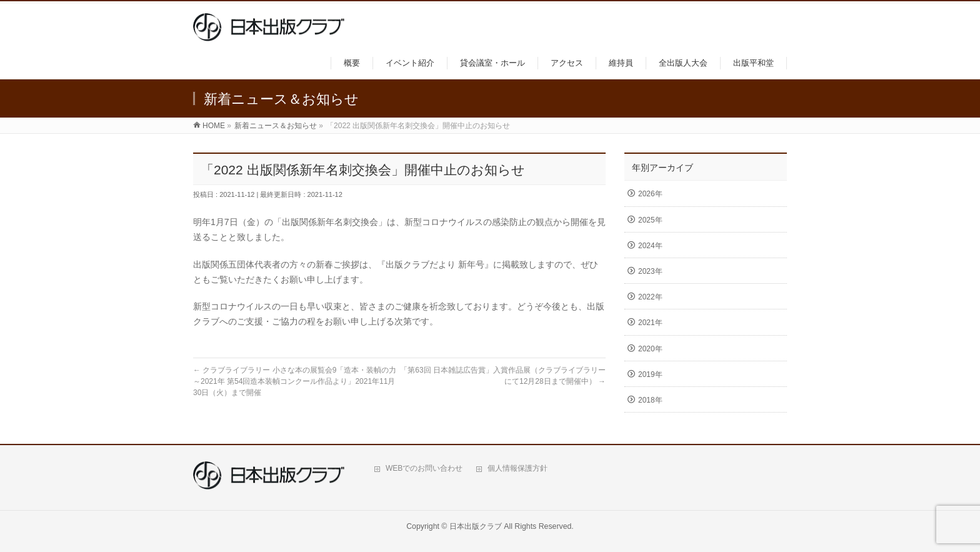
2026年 (650, 194)
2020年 (650, 349)
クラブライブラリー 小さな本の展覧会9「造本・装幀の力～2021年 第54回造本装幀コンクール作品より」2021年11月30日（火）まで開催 (295, 381)
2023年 (650, 271)
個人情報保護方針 (517, 468)
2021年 (650, 323)
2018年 (650, 400)
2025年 (650, 220)
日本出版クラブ (476, 526)
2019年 (650, 374)
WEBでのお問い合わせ (424, 468)
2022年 (650, 297)
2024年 (650, 246)
